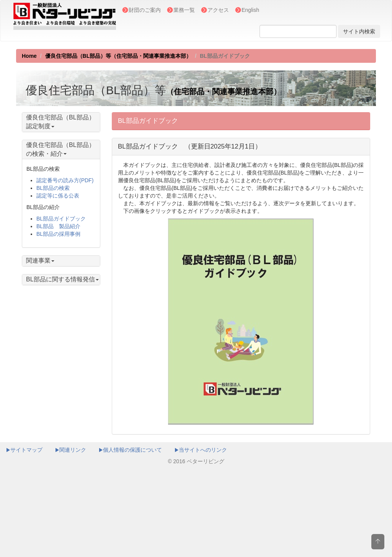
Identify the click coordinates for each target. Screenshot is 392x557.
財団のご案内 (145, 10)
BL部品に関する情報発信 (62, 279)
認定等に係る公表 (58, 196)
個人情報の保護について (130, 450)
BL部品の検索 (53, 188)
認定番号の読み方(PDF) (65, 180)
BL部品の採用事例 (58, 234)
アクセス (218, 10)
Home (29, 56)
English (250, 10)
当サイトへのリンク (201, 450)
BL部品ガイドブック (61, 219)
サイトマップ (24, 450)
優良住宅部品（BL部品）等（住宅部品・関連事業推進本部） (118, 56)
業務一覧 (184, 10)
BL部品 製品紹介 (58, 226)
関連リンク (70, 450)
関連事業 (40, 261)
